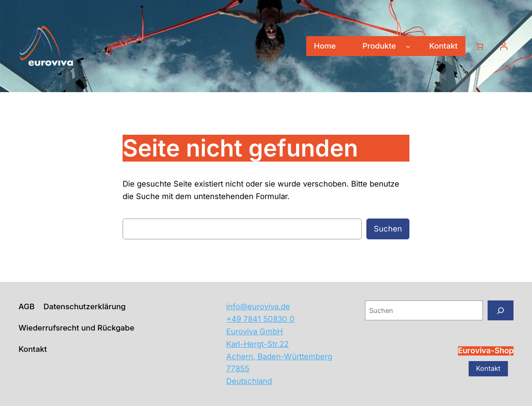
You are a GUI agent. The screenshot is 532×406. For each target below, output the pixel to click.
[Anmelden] (504, 46)
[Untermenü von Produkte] (408, 46)
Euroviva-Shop (486, 350)
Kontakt (488, 368)
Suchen (388, 229)
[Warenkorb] (480, 46)
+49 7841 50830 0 (260, 319)
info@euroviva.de (258, 306)
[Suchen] (501, 310)
